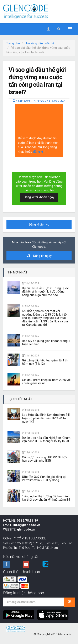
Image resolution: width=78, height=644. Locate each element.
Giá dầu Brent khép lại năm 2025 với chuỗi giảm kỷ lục (46, 382)
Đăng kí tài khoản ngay (39, 197)
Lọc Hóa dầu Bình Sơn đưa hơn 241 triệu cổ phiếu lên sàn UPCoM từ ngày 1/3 (46, 418)
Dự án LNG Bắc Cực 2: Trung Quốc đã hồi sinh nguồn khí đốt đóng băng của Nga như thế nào (45, 292)
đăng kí (38, 152)
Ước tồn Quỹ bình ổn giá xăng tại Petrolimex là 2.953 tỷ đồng (44, 479)
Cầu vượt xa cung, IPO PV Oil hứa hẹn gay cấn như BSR (45, 459)
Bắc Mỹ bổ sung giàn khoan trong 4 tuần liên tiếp (46, 343)
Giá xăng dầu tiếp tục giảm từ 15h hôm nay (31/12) (45, 362)
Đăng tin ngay (39, 256)
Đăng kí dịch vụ (39, 224)
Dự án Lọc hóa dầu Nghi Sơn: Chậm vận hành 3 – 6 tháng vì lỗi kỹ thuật (46, 440)
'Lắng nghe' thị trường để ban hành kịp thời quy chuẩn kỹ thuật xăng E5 (46, 498)
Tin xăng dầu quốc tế (40, 43)
